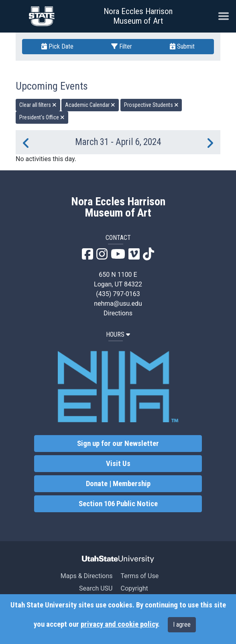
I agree (182, 625)
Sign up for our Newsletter (118, 444)
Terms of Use (139, 576)
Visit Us (118, 464)
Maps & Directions (87, 576)
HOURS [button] (118, 334)
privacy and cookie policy (119, 624)
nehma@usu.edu (118, 304)
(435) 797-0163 (118, 294)
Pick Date (57, 46)
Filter (122, 46)
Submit (182, 46)
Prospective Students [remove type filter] (151, 105)
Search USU (96, 588)
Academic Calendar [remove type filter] (90, 105)
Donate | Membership (118, 484)
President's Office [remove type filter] (42, 117)
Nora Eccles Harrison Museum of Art (138, 16)
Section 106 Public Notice (118, 504)
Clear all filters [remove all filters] (38, 105)
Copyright (134, 588)
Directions (118, 313)
